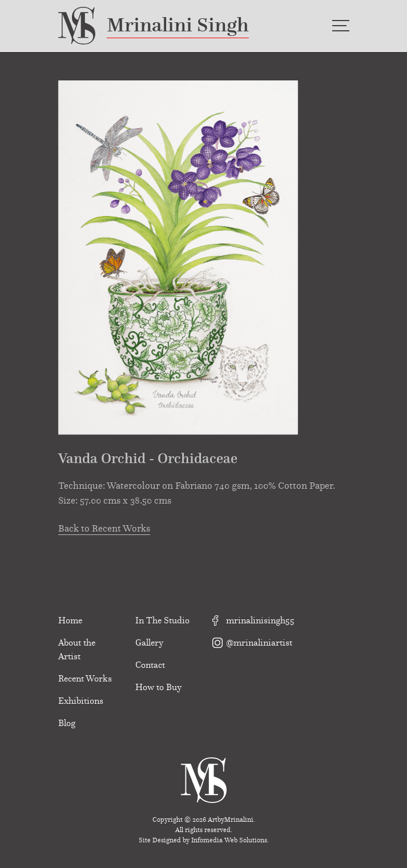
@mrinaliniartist (252, 643)
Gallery (149, 643)
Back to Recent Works (104, 530)
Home (70, 620)
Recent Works (85, 679)
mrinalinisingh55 (253, 620)
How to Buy (158, 687)
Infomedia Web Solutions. (230, 840)
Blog (67, 723)
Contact (150, 665)
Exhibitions (81, 701)
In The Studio (162, 620)
